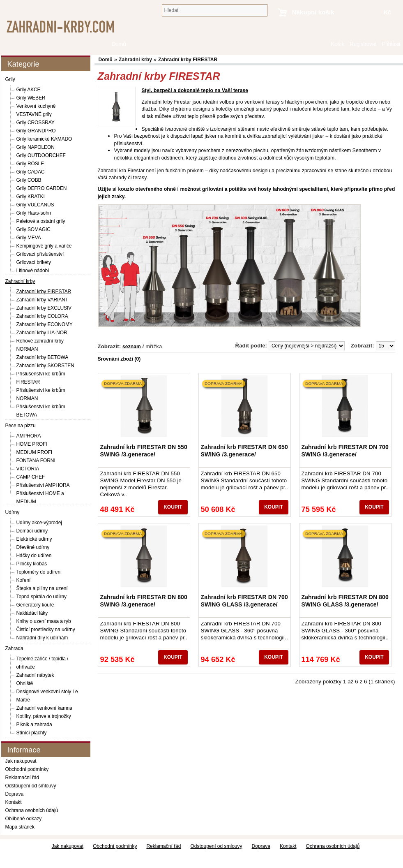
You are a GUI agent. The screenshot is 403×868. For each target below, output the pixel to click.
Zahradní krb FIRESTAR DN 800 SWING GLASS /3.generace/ (345, 601)
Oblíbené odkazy (24, 819)
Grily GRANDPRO (36, 131)
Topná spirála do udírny (41, 597)
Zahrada (14, 648)
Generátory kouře (35, 605)
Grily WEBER (31, 98)
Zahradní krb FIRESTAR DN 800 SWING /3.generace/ (144, 601)
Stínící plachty (32, 733)
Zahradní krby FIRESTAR (44, 292)
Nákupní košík (313, 12)
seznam (132, 347)
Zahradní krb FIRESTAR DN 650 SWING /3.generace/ (244, 451)
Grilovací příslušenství (40, 254)
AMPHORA (29, 436)
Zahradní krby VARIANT (42, 300)
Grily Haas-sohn (34, 213)
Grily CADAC (31, 172)
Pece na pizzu (21, 426)
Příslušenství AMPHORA (43, 485)
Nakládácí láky (32, 613)
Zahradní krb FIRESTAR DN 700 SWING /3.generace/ (345, 451)
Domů (324, 44)
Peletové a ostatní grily (41, 221)
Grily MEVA (29, 238)
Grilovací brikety (34, 262)
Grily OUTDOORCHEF (41, 155)
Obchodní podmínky (27, 769)
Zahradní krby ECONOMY (45, 324)
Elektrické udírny (34, 539)
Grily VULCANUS (35, 205)
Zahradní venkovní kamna (44, 708)
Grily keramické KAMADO (44, 139)
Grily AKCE (29, 90)
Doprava (15, 794)
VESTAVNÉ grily (34, 114)
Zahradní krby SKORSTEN (45, 366)
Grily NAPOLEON (36, 147)
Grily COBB (29, 180)
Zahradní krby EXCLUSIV (44, 308)
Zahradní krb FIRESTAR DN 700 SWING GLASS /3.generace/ (244, 601)
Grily (10, 79)
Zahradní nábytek (35, 675)
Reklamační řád (22, 778)
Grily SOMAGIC (33, 229)
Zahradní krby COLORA (42, 316)
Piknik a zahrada (34, 724)
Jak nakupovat (21, 761)
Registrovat (363, 44)
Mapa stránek (20, 827)
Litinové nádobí (33, 271)
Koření (24, 580)
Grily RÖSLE (30, 164)
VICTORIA (28, 469)
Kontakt (14, 802)
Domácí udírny (32, 531)
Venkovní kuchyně (36, 106)
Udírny (13, 512)
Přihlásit (391, 44)
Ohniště (25, 683)
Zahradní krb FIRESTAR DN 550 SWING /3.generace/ (144, 451)
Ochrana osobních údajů (32, 810)
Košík (337, 44)
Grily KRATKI (31, 197)
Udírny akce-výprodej (39, 523)
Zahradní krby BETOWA (43, 357)
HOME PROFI (32, 444)
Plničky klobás (32, 564)
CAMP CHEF (31, 477)
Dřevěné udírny (33, 547)
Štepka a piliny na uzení (42, 588)
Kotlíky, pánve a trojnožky (44, 716)
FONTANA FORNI (36, 461)
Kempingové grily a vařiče (44, 246)
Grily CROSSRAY (36, 123)
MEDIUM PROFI (34, 452)
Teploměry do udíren (39, 572)
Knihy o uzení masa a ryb (44, 621)
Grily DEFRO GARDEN (42, 188)
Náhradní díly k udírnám (42, 638)
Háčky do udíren (34, 556)
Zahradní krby (20, 281)
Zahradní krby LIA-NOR (42, 333)
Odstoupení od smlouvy (31, 786)
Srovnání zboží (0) (119, 359)
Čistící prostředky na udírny (46, 630)
